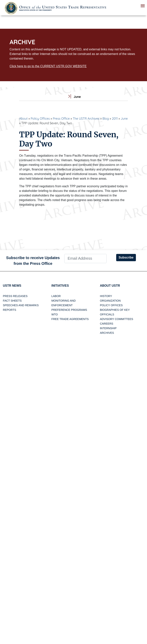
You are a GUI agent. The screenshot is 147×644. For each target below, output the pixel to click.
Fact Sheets (12, 301)
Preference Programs (69, 310)
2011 (115, 119)
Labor (56, 296)
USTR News (12, 286)
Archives (107, 333)
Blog (106, 119)
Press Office (61, 119)
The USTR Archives (86, 119)
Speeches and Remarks (21, 305)
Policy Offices (40, 119)
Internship (108, 328)
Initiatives (60, 286)
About (23, 119)
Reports (9, 310)
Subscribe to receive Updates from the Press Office (33, 261)
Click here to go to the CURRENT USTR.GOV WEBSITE (48, 66)
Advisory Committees (117, 319)
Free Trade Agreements (70, 319)
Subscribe (126, 257)
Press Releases (15, 296)
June (124, 119)
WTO (54, 314)
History (106, 296)
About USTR (110, 286)
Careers (107, 324)
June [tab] (73, 97)
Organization (110, 301)
